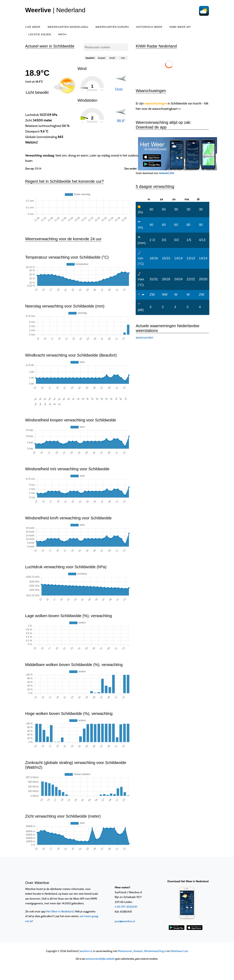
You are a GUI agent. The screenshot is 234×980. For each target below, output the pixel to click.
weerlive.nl (86, 951)
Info (62, 34)
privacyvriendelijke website (100, 959)
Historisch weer (149, 27)
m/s (123, 58)
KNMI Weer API (180, 27)
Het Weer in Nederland (60, 911)
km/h (112, 58)
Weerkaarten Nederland (68, 27)
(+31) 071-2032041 (126, 907)
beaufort (90, 58)
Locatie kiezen (40, 34)
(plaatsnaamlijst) (144, 338)
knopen (102, 58)
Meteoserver (125, 951)
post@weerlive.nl (125, 921)
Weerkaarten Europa (112, 27)
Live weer (33, 27)
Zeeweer (138, 951)
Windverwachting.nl (155, 951)
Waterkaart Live (179, 951)
